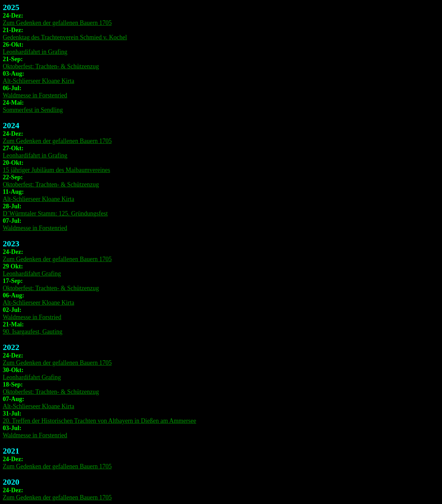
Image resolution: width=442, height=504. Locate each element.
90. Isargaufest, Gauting (33, 332)
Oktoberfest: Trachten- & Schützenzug (51, 66)
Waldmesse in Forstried (32, 317)
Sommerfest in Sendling (33, 110)
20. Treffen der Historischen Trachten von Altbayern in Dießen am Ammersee (99, 421)
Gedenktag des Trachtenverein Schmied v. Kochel (65, 37)
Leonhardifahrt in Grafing (35, 52)
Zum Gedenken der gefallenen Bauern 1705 (57, 23)
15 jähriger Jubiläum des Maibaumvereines (56, 170)
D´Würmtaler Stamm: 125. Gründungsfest (55, 213)
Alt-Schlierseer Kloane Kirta (39, 81)
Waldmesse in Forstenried (35, 95)
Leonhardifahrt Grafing (32, 274)
